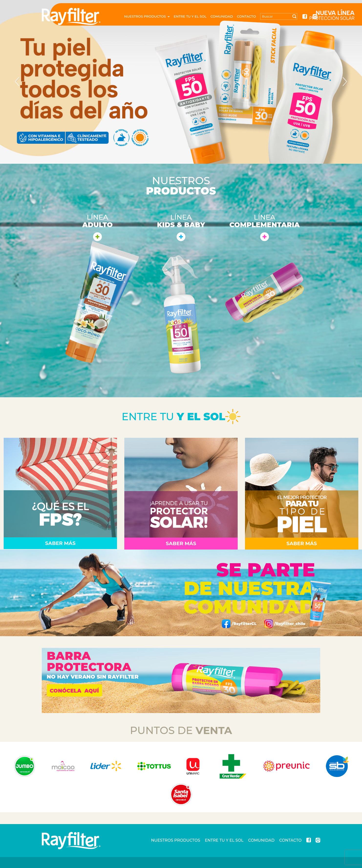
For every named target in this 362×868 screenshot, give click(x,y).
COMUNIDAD (222, 16)
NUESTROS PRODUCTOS (147, 16)
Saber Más (60, 543)
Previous (17, 82)
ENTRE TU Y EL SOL (190, 16)
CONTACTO (246, 16)
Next (345, 82)
